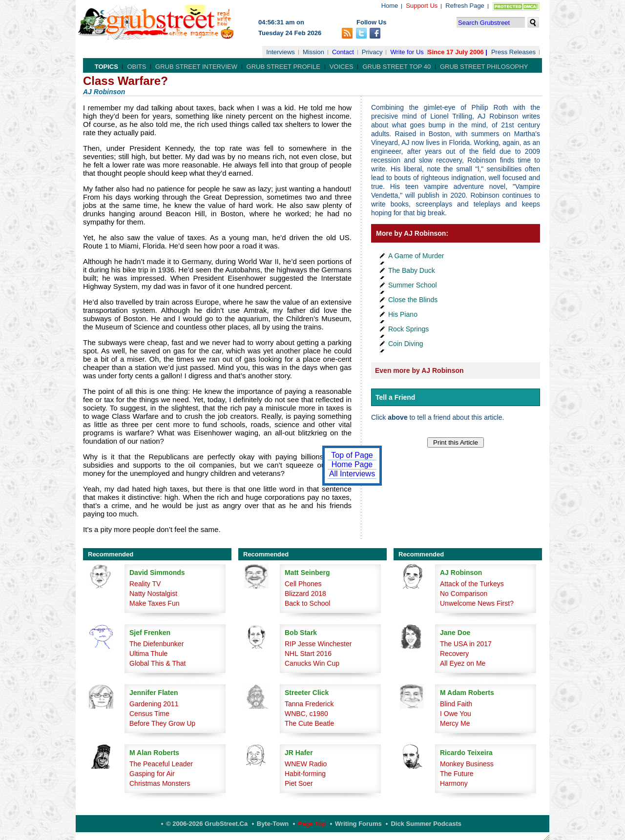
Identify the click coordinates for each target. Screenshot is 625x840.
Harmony (454, 783)
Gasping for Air (152, 774)
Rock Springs (408, 329)
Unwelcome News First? (477, 603)
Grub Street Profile (283, 67)
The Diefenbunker (156, 644)
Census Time (149, 714)
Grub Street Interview (196, 67)
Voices (342, 67)
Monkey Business (467, 764)
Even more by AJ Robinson (419, 370)
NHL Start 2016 (308, 654)
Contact (343, 52)
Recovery (454, 654)
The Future (457, 774)
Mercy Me (455, 723)
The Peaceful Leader (161, 764)
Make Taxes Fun (154, 603)
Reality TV (145, 584)
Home (390, 6)
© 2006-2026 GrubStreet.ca (207, 824)
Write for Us (407, 52)
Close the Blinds (413, 300)
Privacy (372, 52)
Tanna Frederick (309, 704)
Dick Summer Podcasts (426, 824)
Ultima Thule (148, 654)
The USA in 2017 (466, 644)
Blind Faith (456, 704)
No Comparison (464, 594)
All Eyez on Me (463, 663)
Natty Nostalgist (153, 594)
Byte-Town (273, 824)
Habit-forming (305, 774)
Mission (313, 52)
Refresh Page (465, 6)
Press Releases (513, 52)
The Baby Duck (412, 270)
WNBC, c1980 (306, 714)
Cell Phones (303, 584)
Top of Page (352, 455)
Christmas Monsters (160, 783)
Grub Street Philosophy (484, 67)
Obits (136, 67)
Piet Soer (299, 783)
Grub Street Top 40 (396, 67)
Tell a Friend (395, 397)
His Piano (403, 314)
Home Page (352, 464)
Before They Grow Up (162, 723)
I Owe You (456, 714)
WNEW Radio (306, 764)
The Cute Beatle (309, 723)
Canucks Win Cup (312, 663)
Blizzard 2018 (305, 594)
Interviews (281, 52)
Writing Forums (358, 824)
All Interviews (352, 474)
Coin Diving (406, 344)
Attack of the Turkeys (472, 584)
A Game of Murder (416, 256)
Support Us (422, 6)
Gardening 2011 (154, 704)
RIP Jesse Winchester (318, 644)
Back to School (307, 603)
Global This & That (157, 663)
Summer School (413, 285)
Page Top (312, 824)
